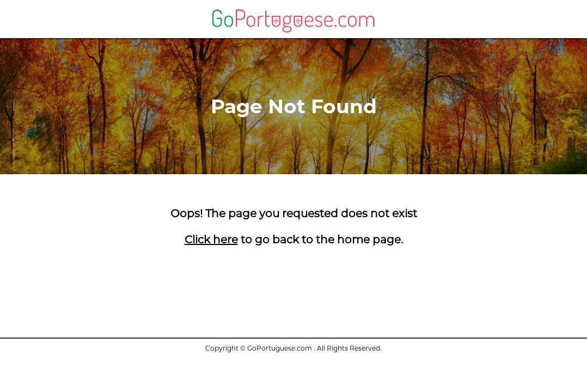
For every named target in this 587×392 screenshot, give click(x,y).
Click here (211, 240)
